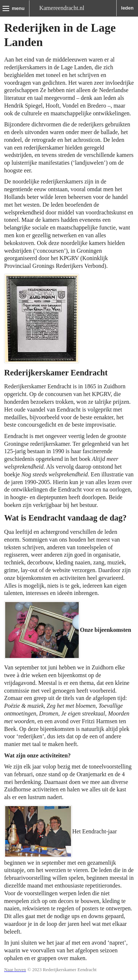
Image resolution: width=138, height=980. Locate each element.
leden (127, 8)
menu (18, 8)
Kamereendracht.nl (62, 8)
